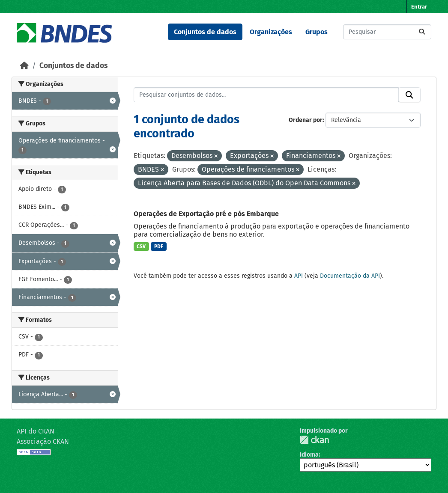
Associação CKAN (43, 441)
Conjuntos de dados (205, 32)
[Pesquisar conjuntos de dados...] (387, 32)
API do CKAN (36, 431)
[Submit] (422, 32)
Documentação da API (350, 276)
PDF (159, 246)
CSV (141, 246)
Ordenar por (306, 120)
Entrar (419, 7)
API (299, 276)
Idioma (309, 455)
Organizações (271, 32)
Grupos (317, 32)
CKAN (314, 440)
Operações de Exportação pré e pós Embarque (206, 214)
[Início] (24, 66)
